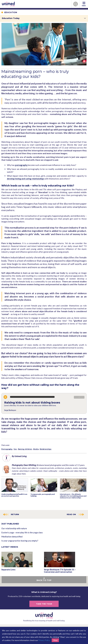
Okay (55, 640)
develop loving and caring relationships (26, 179)
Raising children (25, 449)
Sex (15, 449)
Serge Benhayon (10, 410)
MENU (84, 4)
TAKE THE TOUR (44, 604)
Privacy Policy (44, 640)
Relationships (46, 449)
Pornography (7, 449)
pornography (21, 165)
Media (36, 449)
